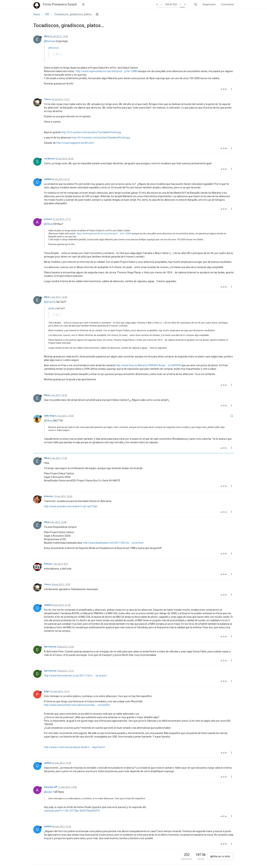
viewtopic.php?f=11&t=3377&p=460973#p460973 (72, 811)
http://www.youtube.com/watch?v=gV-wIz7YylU (71, 506)
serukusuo (49, 159)
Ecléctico (49, 496)
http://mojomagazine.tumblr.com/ (75, 143)
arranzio (48, 219)
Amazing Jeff (50, 787)
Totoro (47, 99)
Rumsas (48, 564)
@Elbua (48, 224)
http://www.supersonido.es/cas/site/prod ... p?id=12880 (107, 71)
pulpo (47, 691)
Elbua (47, 36)
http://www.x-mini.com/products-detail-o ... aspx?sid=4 (74, 747)
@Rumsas (50, 41)
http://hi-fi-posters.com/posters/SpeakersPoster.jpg (101, 138)
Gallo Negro (50, 416)
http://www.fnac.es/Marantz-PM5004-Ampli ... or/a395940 (148, 365)
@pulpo (48, 792)
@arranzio (50, 302)
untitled (48, 179)
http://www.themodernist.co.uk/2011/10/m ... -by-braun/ (75, 676)
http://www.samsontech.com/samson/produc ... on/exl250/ (77, 705)
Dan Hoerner (50, 647)
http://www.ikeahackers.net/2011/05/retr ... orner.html (113, 543)
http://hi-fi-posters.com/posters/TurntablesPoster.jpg (91, 132)
